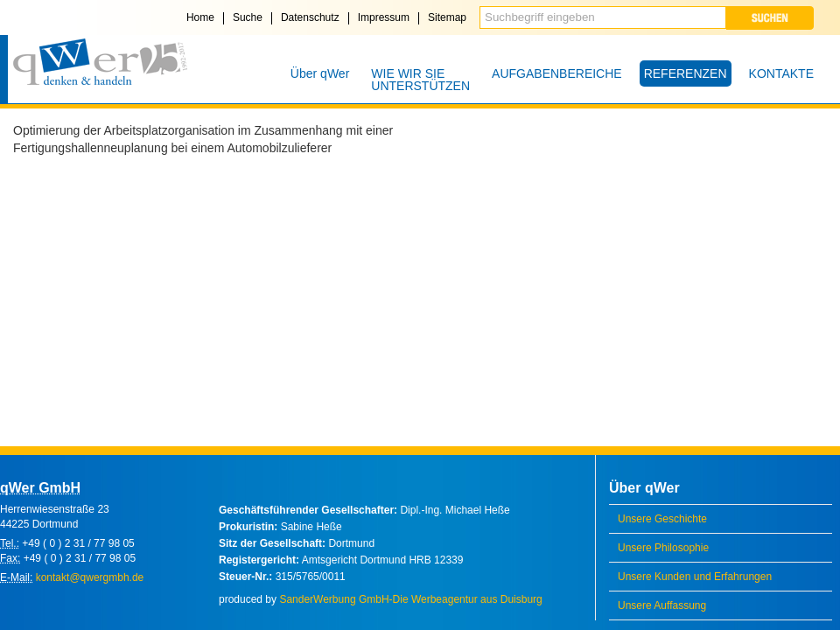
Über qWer (320, 73)
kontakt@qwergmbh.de (90, 577)
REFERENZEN (686, 73)
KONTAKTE (781, 73)
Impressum (384, 17)
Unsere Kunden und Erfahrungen (695, 577)
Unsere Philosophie (663, 548)
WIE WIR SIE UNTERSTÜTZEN (420, 80)
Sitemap (447, 17)
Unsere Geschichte (662, 519)
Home (200, 17)
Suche (248, 17)
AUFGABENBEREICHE (557, 73)
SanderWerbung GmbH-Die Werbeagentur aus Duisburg (410, 599)
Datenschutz (310, 17)
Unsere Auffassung (662, 605)
